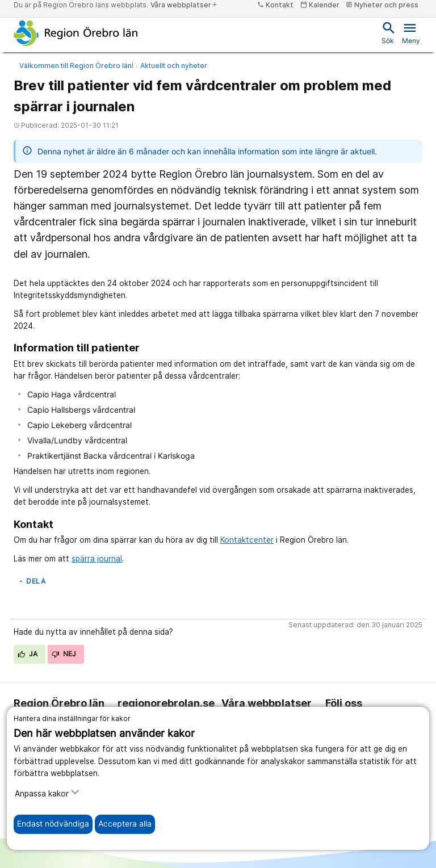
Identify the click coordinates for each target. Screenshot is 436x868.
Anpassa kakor (47, 793)
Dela (32, 581)
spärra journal (97, 559)
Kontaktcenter (247, 540)
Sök (388, 32)
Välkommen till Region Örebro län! (76, 66)
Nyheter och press (382, 5)
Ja (28, 654)
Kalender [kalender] (320, 5)
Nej (64, 654)
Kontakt (275, 5)
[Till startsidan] (76, 33)
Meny (411, 32)
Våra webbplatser (184, 5)
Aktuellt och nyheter (174, 66)
